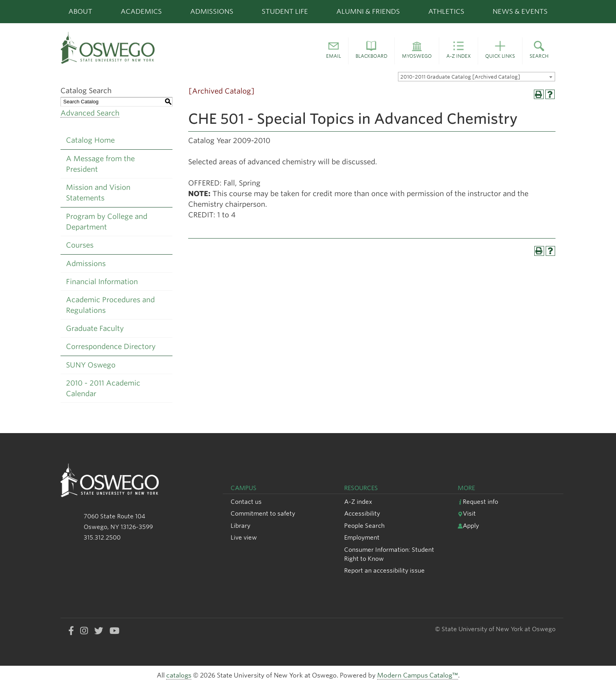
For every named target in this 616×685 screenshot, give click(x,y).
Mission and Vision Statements (98, 193)
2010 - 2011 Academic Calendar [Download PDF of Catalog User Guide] (103, 388)
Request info (478, 502)
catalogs (179, 675)
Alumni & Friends (368, 11)
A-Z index (358, 502)
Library (240, 526)
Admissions (212, 11)
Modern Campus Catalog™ (418, 675)
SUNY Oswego (91, 365)
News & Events (520, 11)
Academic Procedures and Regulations (110, 305)
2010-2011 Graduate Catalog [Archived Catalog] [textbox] (460, 77)
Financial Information (102, 282)
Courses (80, 245)
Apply (468, 526)
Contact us (246, 502)
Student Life (285, 11)
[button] (334, 51)
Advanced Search (90, 113)
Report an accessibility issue (384, 570)
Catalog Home (90, 140)
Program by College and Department (107, 222)
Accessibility (362, 513)
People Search (364, 526)
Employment (362, 537)
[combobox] (477, 77)
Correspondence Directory (111, 346)
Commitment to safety (263, 513)
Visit (467, 513)
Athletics (446, 11)
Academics (141, 11)
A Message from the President (100, 164)
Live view (244, 537)
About (80, 11)
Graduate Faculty (95, 328)
